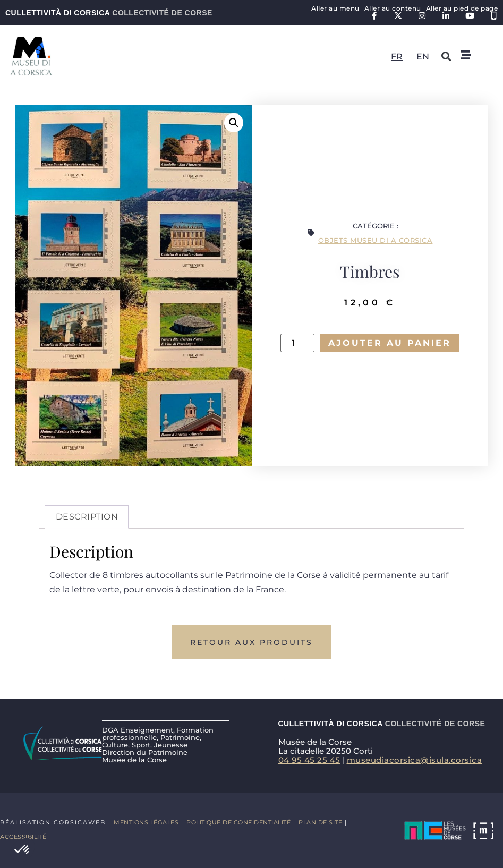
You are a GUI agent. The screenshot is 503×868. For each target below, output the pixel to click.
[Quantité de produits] (297, 343)
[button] (22, 850)
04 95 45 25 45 (309, 760)
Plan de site (320, 822)
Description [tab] (87, 517)
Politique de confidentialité (238, 822)
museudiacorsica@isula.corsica (415, 760)
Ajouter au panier (390, 343)
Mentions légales (146, 822)
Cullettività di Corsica (109, 13)
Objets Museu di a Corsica (376, 240)
